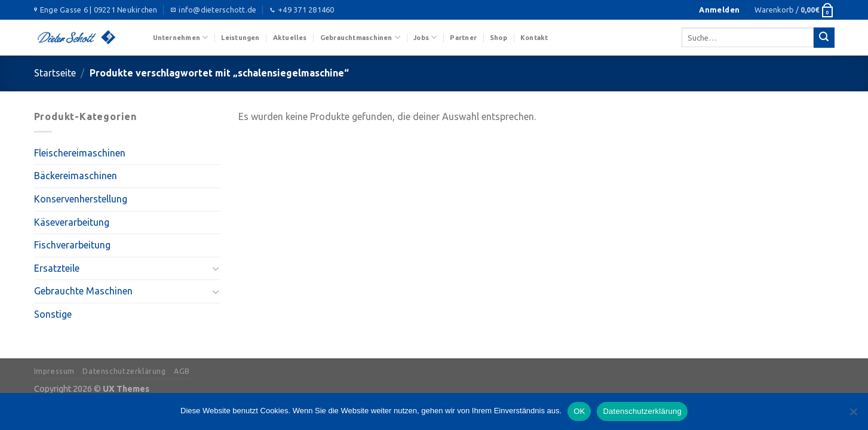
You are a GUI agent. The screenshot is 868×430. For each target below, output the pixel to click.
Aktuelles (290, 38)
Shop (499, 38)
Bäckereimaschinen (76, 176)
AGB (182, 371)
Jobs (425, 37)
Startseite (55, 73)
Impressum (55, 371)
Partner (463, 38)
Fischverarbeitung (72, 245)
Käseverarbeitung (72, 222)
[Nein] (853, 415)
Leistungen (240, 38)
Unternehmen (181, 37)
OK (579, 411)
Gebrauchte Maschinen (83, 291)
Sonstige (53, 314)
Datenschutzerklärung (124, 371)
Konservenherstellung (81, 199)
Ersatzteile (57, 268)
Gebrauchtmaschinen (360, 37)
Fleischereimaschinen (80, 153)
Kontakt (534, 38)
